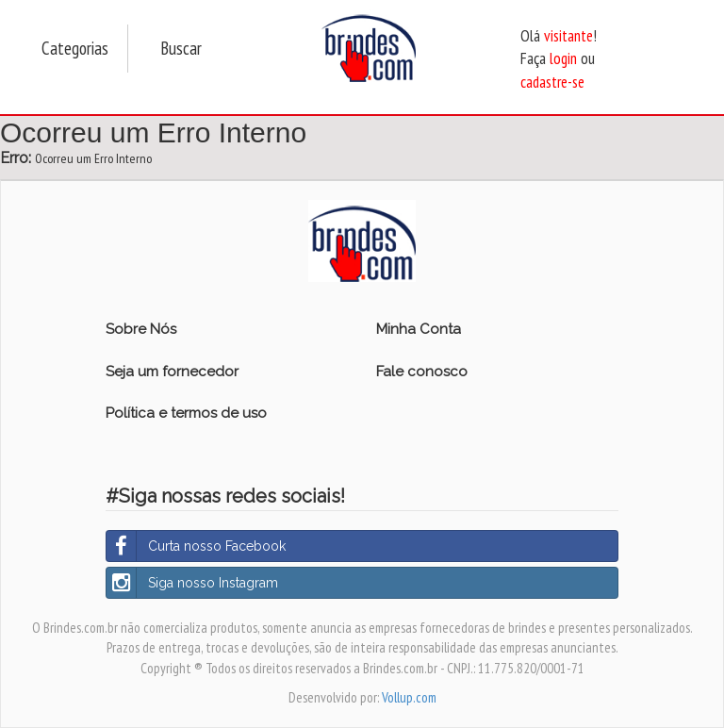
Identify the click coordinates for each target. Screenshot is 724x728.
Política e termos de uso (186, 413)
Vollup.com (409, 697)
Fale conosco (422, 372)
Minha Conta (419, 329)
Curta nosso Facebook (196, 546)
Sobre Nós (141, 329)
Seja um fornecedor (172, 372)
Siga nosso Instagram (192, 583)
